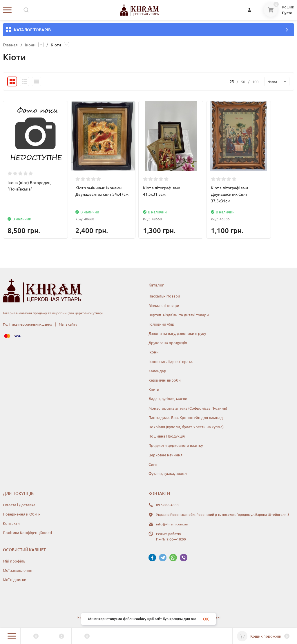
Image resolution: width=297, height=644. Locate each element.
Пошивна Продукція (167, 436)
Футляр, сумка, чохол (168, 473)
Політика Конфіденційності (27, 533)
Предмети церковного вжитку (176, 445)
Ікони (30, 45)
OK (206, 619)
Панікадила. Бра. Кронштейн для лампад (186, 417)
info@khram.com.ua (172, 524)
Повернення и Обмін (22, 514)
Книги (154, 389)
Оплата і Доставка (19, 505)
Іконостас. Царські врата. (171, 361)
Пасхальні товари (164, 296)
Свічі (153, 464)
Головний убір (161, 324)
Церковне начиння (165, 455)
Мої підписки (15, 579)
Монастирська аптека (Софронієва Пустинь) (188, 408)
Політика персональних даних (27, 324)
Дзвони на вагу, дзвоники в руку (177, 333)
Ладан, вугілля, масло (168, 399)
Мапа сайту (68, 324)
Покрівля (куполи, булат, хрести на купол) (186, 427)
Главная (10, 45)
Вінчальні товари (164, 305)
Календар (157, 371)
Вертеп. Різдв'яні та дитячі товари (179, 315)
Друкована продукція (168, 343)
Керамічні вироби (165, 380)
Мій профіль (14, 561)
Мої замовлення (18, 570)
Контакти (11, 523)
